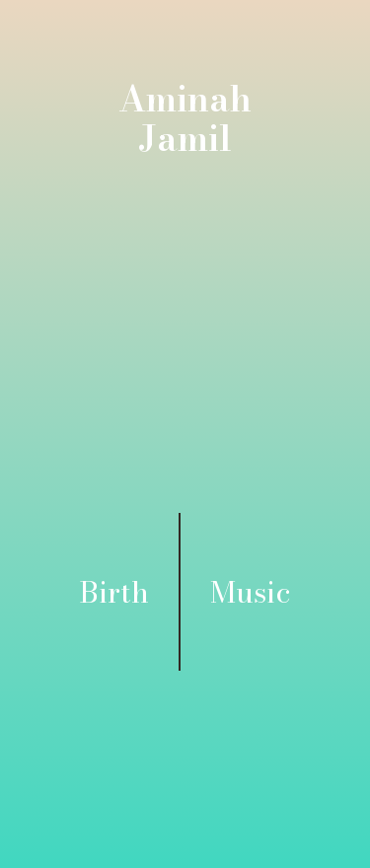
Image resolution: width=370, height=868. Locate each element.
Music (251, 592)
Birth (114, 592)
